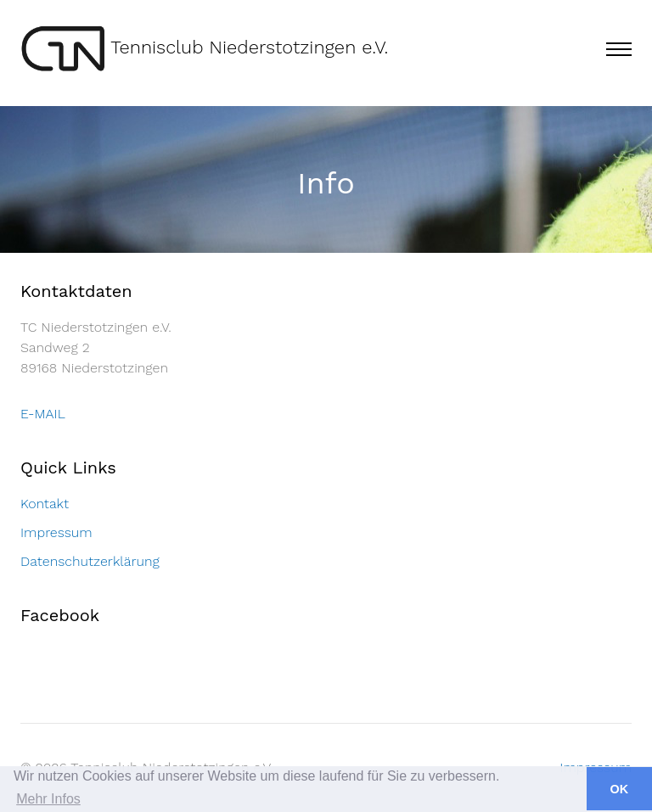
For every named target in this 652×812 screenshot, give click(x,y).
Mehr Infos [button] (48, 799)
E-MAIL (43, 414)
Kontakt (45, 504)
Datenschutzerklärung (90, 561)
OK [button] (620, 789)
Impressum (56, 532)
